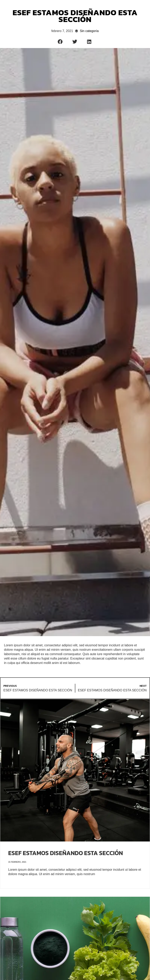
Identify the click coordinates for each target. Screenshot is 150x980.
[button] (60, 42)
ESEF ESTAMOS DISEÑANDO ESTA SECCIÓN (66, 853)
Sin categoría (89, 31)
